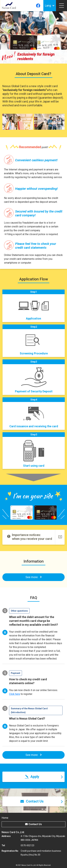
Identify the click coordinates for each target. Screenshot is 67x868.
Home (5, 818)
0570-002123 (27, 845)
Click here (15, 694)
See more (34, 755)
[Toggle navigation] (61, 6)
